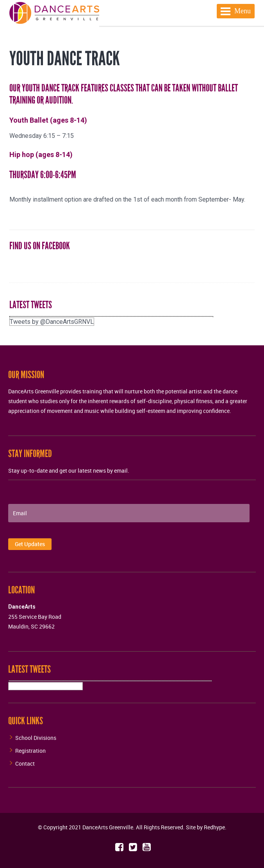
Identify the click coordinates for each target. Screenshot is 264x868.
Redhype (214, 827)
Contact (25, 764)
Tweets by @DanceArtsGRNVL (52, 322)
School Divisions (36, 738)
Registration (30, 751)
